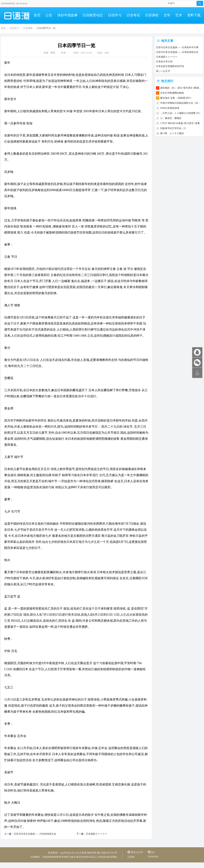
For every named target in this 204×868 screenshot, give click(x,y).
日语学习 (115, 15)
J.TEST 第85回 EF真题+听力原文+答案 (180, 123)
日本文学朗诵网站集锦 (172, 93)
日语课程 (152, 15)
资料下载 (194, 15)
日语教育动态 (93, 15)
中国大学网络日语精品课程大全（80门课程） (181, 103)
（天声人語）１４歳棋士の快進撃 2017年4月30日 (181, 113)
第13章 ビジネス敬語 (172, 133)
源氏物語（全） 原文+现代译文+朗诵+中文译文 (181, 88)
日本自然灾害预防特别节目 (170, 66)
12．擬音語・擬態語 (172, 118)
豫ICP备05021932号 (107, 853)
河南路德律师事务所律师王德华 (59, 857)
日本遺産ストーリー (96, 834)
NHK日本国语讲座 (170, 108)
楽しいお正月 (163, 71)
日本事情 (28, 28)
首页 (37, 15)
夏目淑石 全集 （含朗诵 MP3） (176, 98)
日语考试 (133, 15)
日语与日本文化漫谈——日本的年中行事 (177, 47)
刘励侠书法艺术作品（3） (174, 128)
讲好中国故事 (67, 15)
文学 (167, 15)
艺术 (179, 15)
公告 (49, 15)
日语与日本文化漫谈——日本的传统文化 (35, 834)
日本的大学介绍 (164, 62)
